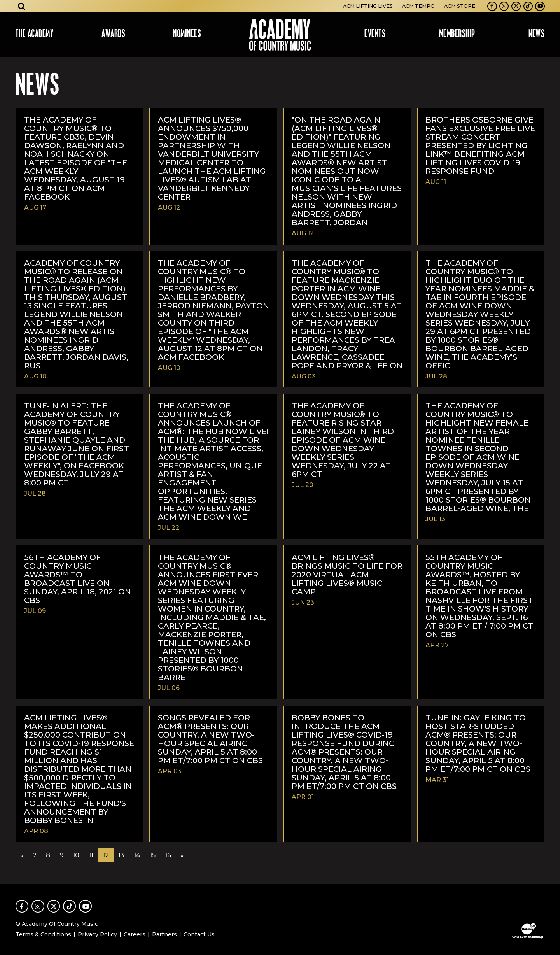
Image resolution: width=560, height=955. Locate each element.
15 (153, 855)
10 (76, 855)
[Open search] (22, 6)
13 (121, 855)
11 (91, 855)
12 (106, 855)
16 (168, 855)
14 (137, 855)
